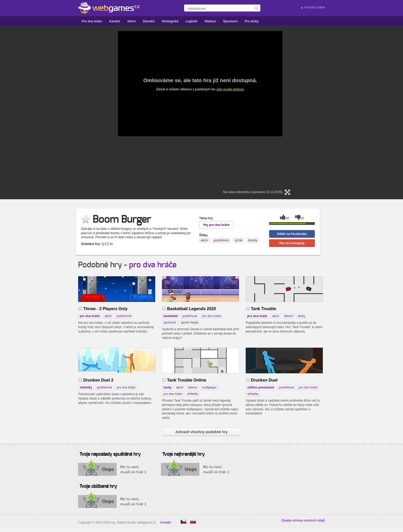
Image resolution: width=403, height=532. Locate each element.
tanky (302, 316)
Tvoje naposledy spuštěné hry (110, 454)
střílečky (193, 394)
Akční (131, 21)
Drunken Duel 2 (98, 380)
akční (108, 316)
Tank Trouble (263, 309)
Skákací (210, 21)
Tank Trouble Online (187, 380)
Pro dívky (252, 21)
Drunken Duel (264, 380)
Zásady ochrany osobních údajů (303, 520)
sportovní (170, 322)
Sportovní (230, 21)
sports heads (190, 322)
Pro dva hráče (92, 21)
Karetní (115, 21)
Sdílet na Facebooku (292, 234)
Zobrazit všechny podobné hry (201, 432)
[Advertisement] (54, 108)
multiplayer (209, 387)
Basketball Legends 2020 (191, 309)
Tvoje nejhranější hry (183, 454)
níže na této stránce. (230, 89)
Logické (191, 21)
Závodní (149, 21)
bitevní (288, 316)
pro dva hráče (153, 265)
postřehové (124, 316)
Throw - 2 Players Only (105, 309)
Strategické (170, 21)
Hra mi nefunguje (292, 243)
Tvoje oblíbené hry (98, 487)
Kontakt (166, 522)
